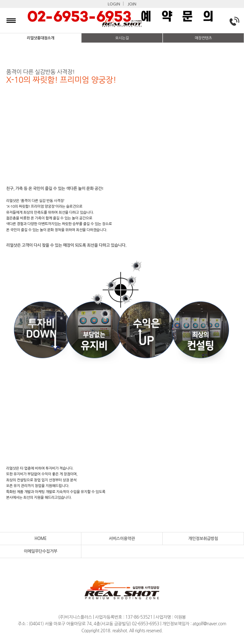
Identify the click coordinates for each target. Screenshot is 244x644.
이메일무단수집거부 (41, 551)
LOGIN (114, 4)
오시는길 (122, 38)
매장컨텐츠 (203, 38)
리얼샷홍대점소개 (40, 38)
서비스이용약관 (122, 539)
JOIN (132, 4)
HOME (41, 539)
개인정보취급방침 (203, 539)
